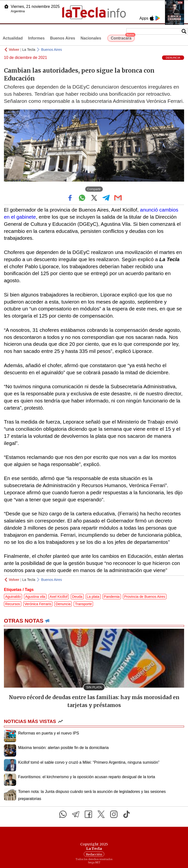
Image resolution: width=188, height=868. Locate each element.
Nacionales (91, 38)
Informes (36, 38)
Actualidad (13, 38)
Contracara (123, 38)
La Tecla (29, 50)
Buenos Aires (63, 38)
